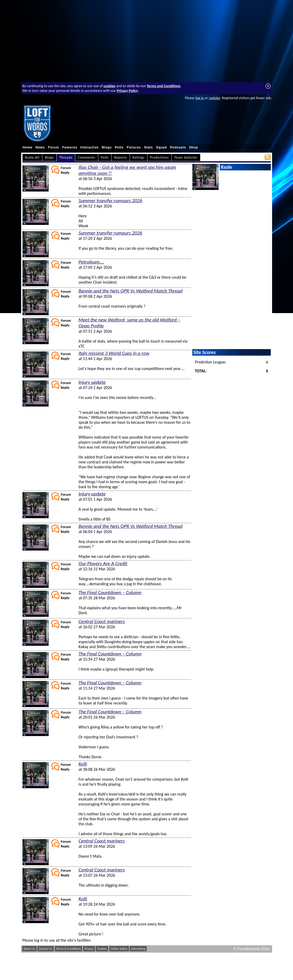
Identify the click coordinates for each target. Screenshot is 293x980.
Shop (193, 147)
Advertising (138, 949)
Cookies (102, 949)
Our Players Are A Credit (103, 563)
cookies (109, 86)
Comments (87, 157)
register (214, 98)
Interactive (89, 147)
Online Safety (119, 949)
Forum (53, 147)
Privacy (89, 949)
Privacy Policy (127, 91)
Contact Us (46, 949)
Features (70, 147)
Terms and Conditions (163, 86)
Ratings (139, 157)
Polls (119, 147)
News (40, 147)
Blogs (107, 147)
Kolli (83, 764)
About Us (29, 949)
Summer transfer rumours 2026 (110, 201)
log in (200, 98)
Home (28, 147)
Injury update (92, 382)
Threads (66, 157)
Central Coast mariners (102, 621)
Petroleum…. (91, 262)
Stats (148, 147)
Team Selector (186, 157)
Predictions (159, 157)
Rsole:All (32, 157)
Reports (121, 157)
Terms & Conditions (69, 949)
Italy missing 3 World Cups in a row (114, 353)
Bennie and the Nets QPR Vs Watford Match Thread (131, 291)
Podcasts (178, 147)
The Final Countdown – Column (110, 592)
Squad (162, 147)
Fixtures (134, 147)
